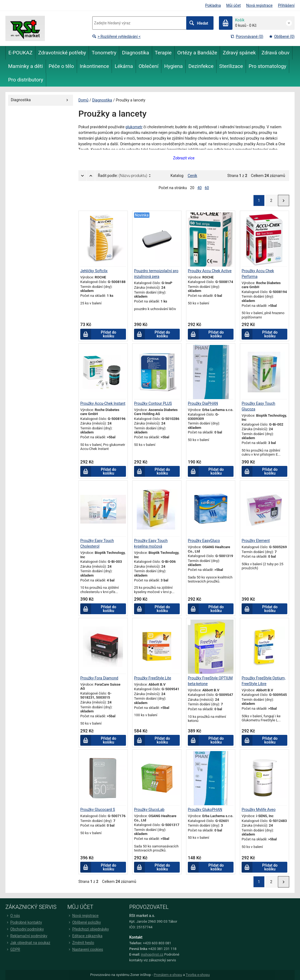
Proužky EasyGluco (204, 541)
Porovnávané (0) (247, 37)
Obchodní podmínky (25, 929)
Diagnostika (102, 100)
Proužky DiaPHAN (203, 403)
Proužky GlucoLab (149, 810)
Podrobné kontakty (24, 922)
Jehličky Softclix (94, 271)
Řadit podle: (123, 176)
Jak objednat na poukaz (28, 943)
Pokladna (213, 5)
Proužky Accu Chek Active (210, 271)
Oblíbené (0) (282, 37)
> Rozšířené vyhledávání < (116, 37)
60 (207, 188)
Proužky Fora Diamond (99, 678)
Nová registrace (259, 5)
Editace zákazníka (85, 936)
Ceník (193, 176)
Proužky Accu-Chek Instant (103, 403)
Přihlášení (286, 5)
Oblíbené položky (84, 922)
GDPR (13, 949)
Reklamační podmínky (26, 936)
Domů (83, 100)
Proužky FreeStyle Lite (153, 678)
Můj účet (234, 5)
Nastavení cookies (85, 949)
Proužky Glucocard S (98, 810)
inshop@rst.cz (152, 954)
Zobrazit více (184, 158)
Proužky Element (256, 541)
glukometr (134, 127)
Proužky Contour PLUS (153, 403)
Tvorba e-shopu (198, 975)
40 (199, 188)
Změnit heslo (81, 943)
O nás (13, 916)
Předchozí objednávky (88, 929)
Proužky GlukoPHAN (205, 810)
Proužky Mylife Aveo (259, 810)
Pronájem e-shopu (168, 975)
